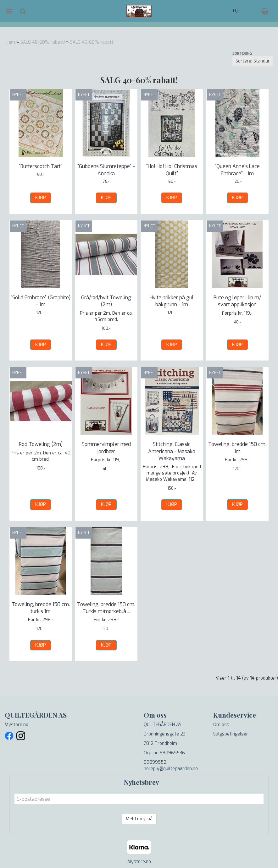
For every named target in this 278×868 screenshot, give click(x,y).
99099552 (155, 762)
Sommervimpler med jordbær (106, 448)
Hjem (10, 42)
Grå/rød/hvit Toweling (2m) (106, 301)
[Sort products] (253, 61)
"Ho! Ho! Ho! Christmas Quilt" (172, 170)
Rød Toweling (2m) (41, 444)
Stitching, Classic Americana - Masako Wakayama (172, 451)
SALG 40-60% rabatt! (43, 42)
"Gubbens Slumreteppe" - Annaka (106, 170)
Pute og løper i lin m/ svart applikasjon (237, 301)
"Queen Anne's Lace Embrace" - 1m (237, 170)
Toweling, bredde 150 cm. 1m (237, 448)
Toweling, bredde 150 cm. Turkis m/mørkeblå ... (106, 608)
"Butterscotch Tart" (41, 166)
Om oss (221, 725)
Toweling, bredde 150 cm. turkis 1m (41, 608)
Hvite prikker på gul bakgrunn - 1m (172, 301)
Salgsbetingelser (231, 734)
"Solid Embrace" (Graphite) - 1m (41, 301)
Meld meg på (139, 819)
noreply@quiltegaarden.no (171, 769)
